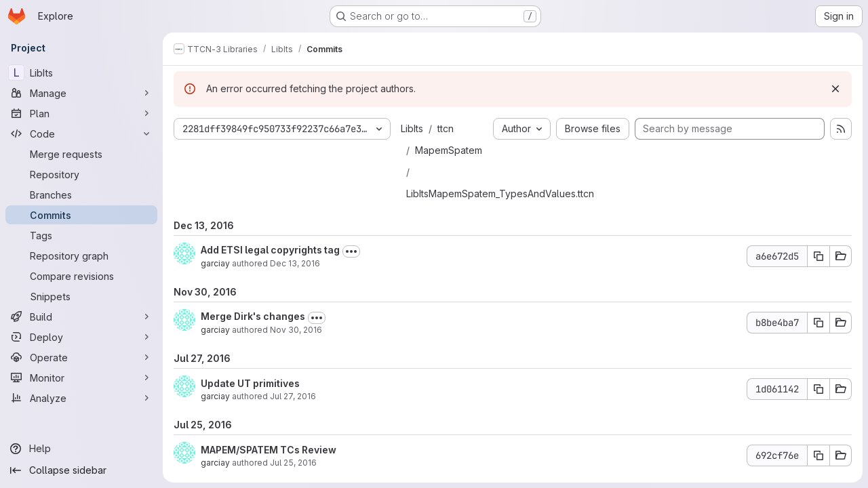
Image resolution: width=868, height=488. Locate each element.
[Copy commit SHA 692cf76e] (818, 455)
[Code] (81, 134)
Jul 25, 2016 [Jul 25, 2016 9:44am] (293, 463)
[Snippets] (81, 296)
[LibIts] (81, 73)
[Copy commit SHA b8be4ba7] (818, 323)
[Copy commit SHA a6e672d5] (818, 256)
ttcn (446, 128)
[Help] (81, 449)
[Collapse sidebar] (81, 470)
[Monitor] (81, 378)
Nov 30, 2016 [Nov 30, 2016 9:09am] (296, 330)
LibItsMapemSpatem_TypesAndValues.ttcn (500, 194)
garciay (215, 263)
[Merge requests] (81, 154)
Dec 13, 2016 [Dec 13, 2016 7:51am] (295, 263)
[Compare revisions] (81, 276)
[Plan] (81, 113)
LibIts (412, 128)
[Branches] (81, 195)
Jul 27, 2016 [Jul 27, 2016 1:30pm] (293, 396)
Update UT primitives (250, 383)
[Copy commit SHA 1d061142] (818, 389)
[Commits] (81, 215)
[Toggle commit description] (351, 251)
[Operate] (81, 357)
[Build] (81, 317)
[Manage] (81, 93)
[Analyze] (81, 398)
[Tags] (81, 235)
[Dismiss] (835, 89)
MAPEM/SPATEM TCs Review (269, 450)
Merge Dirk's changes (253, 316)
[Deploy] (81, 337)
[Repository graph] (81, 256)
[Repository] (81, 174)
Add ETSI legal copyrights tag (270, 250)
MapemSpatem (449, 150)
